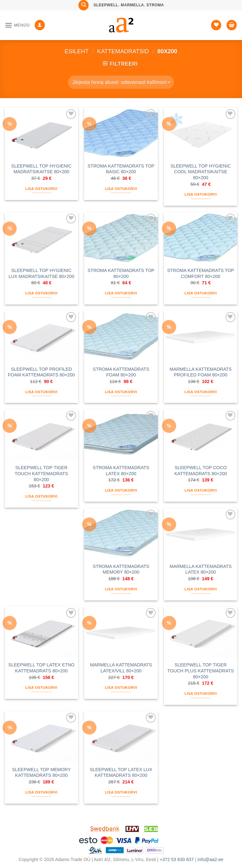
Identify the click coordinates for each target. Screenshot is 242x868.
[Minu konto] (40, 25)
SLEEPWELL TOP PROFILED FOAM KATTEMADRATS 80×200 (41, 372)
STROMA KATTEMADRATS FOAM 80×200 (121, 372)
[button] (17, 25)
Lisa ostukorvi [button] (41, 189)
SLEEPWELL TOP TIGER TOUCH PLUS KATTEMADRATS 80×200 (201, 671)
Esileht (77, 51)
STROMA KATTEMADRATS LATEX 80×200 (121, 471)
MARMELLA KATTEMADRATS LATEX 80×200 (201, 569)
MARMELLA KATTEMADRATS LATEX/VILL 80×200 (121, 668)
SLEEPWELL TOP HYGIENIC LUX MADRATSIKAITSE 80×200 (41, 273)
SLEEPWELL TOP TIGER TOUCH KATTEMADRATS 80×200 (42, 473)
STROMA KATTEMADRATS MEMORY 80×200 (121, 569)
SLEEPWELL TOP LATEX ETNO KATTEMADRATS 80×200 (41, 668)
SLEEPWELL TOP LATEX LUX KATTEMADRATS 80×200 (121, 773)
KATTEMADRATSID (123, 51)
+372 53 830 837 (177, 859)
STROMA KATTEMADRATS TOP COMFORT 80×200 (200, 273)
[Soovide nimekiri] (216, 25)
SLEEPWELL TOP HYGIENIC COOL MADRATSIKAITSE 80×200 (201, 172)
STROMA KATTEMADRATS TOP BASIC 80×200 (121, 169)
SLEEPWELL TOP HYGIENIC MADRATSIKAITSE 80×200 (41, 169)
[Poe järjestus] (121, 82)
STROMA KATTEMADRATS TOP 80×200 (121, 273)
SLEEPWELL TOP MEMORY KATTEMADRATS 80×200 (41, 773)
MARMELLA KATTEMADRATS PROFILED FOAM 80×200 (201, 372)
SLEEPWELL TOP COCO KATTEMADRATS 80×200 (201, 471)
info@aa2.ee (210, 859)
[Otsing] (84, 5)
